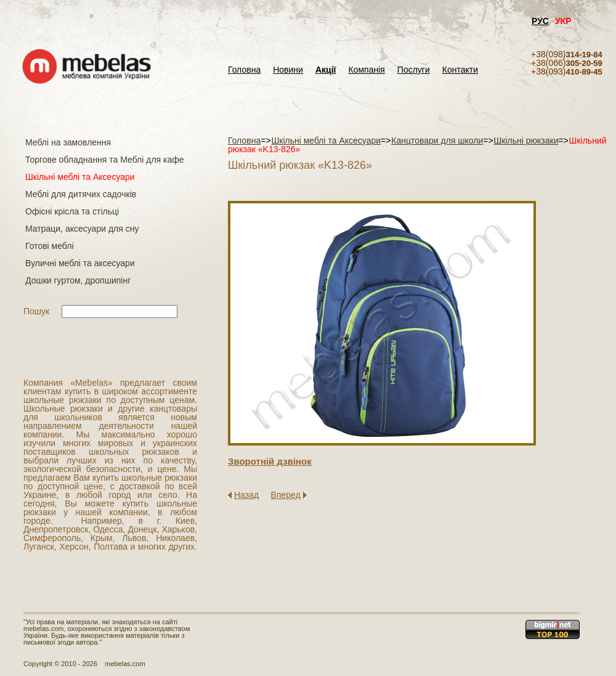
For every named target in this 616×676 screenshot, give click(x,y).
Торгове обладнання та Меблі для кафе (105, 160)
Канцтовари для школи (437, 140)
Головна (244, 70)
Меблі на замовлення (68, 142)
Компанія (366, 70)
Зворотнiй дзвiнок (270, 461)
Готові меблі (50, 246)
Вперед (286, 495)
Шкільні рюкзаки (526, 140)
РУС (540, 21)
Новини (288, 70)
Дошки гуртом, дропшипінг (78, 280)
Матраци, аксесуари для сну (82, 229)
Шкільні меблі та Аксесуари (80, 177)
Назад (246, 495)
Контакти (460, 70)
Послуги (414, 70)
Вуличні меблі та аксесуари (80, 263)
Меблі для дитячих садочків (81, 194)
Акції (326, 70)
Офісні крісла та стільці (72, 211)
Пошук (36, 311)
